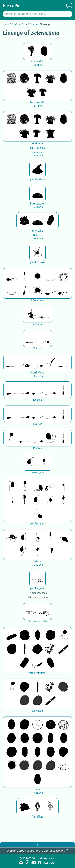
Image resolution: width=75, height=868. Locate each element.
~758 (38, 207)
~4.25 (37, 793)
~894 (38, 239)
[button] (67, 851)
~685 (38, 156)
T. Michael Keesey (41, 858)
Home (6, 24)
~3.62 (37, 565)
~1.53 (37, 376)
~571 (37, 106)
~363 (37, 65)
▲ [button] (37, 844)
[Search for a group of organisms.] (37, 14)
